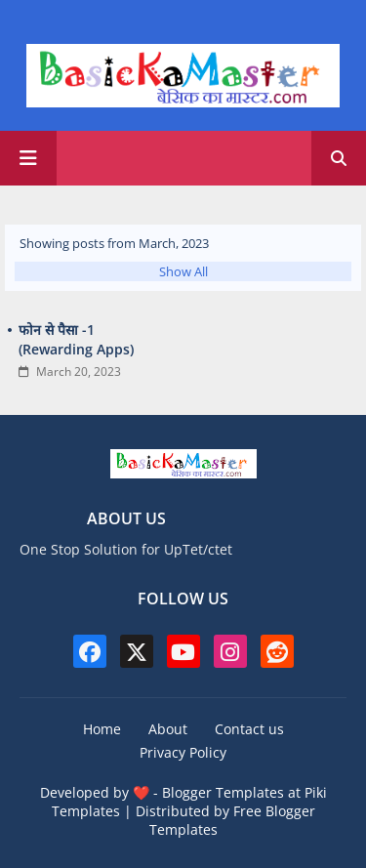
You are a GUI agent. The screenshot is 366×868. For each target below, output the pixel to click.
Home (102, 729)
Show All (183, 271)
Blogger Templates (223, 792)
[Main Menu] (28, 158)
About (168, 729)
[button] (339, 158)
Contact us (249, 729)
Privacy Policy (183, 752)
